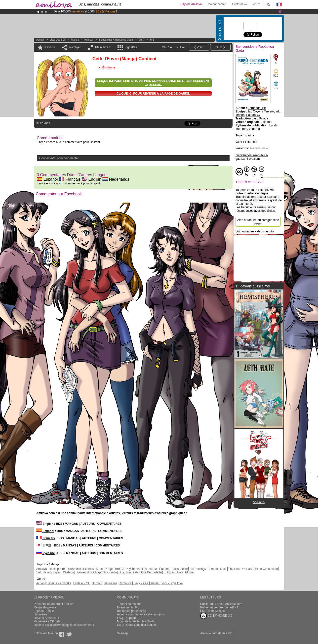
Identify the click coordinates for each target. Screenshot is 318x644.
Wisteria (68, 572)
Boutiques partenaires (132, 611)
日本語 (44, 545)
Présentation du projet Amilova (54, 604)
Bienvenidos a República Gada (116, 40)
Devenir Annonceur (46, 618)
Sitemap (122, 633)
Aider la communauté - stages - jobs (141, 614)
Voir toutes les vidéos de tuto (255, 231)
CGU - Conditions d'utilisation (136, 625)
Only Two (125, 572)
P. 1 (152, 40)
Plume (189, 572)
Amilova (42, 569)
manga (75, 40)
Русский (45, 553)
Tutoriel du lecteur (129, 604)
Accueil (40, 40)
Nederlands (116, 179)
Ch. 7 (142, 40)
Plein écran (103, 47)
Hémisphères (58, 569)
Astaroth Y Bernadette (147, 572)
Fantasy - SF (81, 583)
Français (70, 179)
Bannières (40, 614)
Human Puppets (159, 569)
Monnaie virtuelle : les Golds (136, 621)
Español (47, 179)
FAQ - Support (127, 618)
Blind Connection (266, 569)
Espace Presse (44, 611)
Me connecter (217, 4)
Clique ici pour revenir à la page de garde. (153, 94)
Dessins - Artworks (59, 583)
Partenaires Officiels (47, 621)
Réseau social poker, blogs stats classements (64, 625)
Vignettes (131, 47)
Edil (166, 572)
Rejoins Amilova (191, 4)
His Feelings (198, 569)
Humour (89, 40)
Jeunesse (110, 583)
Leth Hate (177, 572)
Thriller (155, 583)
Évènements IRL (128, 607)
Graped (56, 572)
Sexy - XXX (141, 583)
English (92, 179)
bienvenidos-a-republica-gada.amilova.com (252, 157)
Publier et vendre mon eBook (219, 607)
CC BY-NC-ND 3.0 (216, 616)
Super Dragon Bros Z (110, 569)
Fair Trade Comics (212, 611)
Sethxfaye (43, 572)
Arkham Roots (217, 569)
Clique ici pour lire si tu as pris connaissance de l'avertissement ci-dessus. (153, 83)
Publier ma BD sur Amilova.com (221, 604)
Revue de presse (45, 607)
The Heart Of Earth (241, 569)
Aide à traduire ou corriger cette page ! (258, 222)
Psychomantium (136, 569)
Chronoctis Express (81, 569)
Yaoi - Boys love (172, 583)
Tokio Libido (180, 569)
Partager (75, 47)
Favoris (50, 47)
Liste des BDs (58, 40)
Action (40, 583)
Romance (125, 583)
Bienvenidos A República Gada (96, 572)
